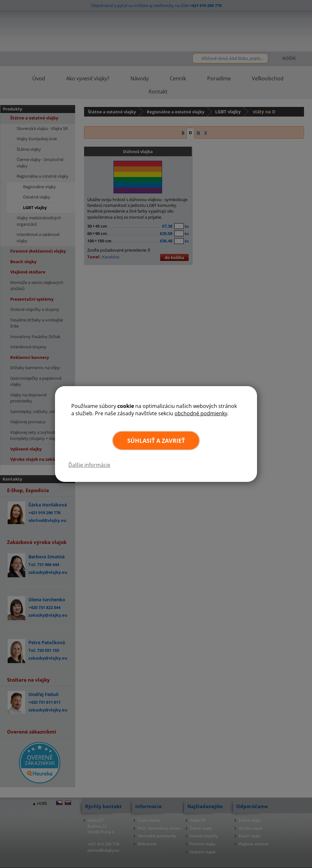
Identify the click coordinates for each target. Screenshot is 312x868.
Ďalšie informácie (89, 465)
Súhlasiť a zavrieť (156, 441)
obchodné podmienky (201, 413)
